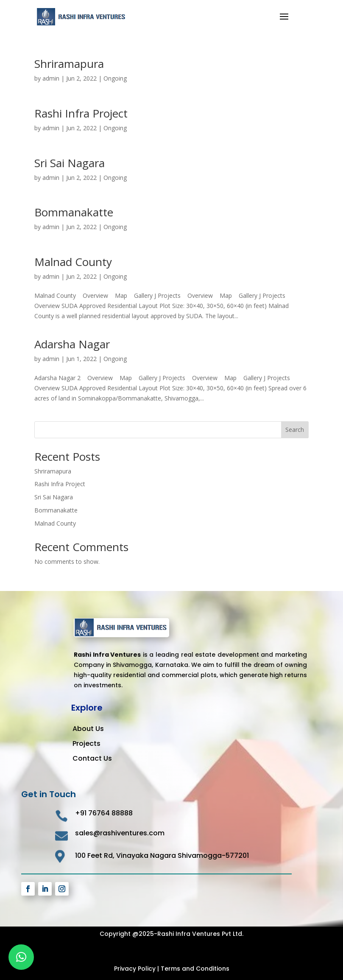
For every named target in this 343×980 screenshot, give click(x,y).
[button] (21, 957)
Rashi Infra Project (81, 113)
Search (295, 430)
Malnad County (73, 262)
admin (51, 78)
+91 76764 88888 (104, 813)
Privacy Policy (135, 969)
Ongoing (115, 78)
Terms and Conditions (195, 969)
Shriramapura (69, 64)
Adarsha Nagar (72, 344)
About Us (88, 729)
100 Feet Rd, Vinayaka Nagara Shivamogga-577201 (162, 855)
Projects (86, 743)
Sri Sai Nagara (70, 163)
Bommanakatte (74, 212)
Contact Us (92, 758)
